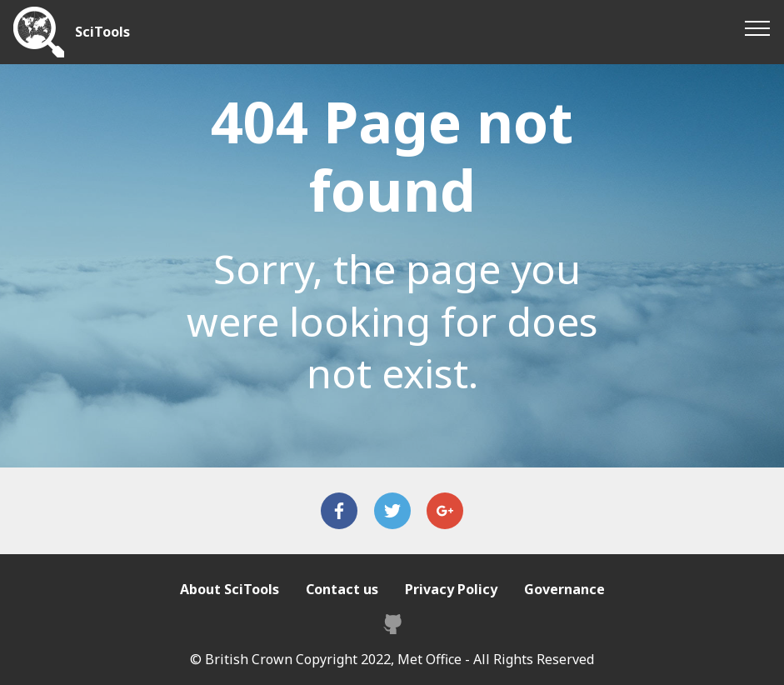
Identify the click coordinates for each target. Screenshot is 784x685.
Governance (564, 589)
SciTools (102, 32)
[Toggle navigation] (758, 27)
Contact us (342, 589)
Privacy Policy (451, 589)
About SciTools (230, 589)
